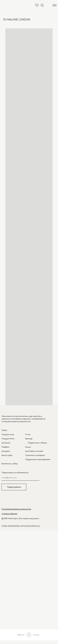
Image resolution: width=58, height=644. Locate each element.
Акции (28, 447)
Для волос (6, 443)
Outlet (4, 430)
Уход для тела (8, 439)
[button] (16, 509)
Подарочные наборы (37, 443)
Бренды (29, 439)
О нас (28, 435)
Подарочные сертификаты (38, 460)
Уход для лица (8, 435)
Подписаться (14, 487)
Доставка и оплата (34, 451)
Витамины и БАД (10, 464)
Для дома (6, 451)
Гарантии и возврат (35, 455)
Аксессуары (7, 455)
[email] (20, 478)
